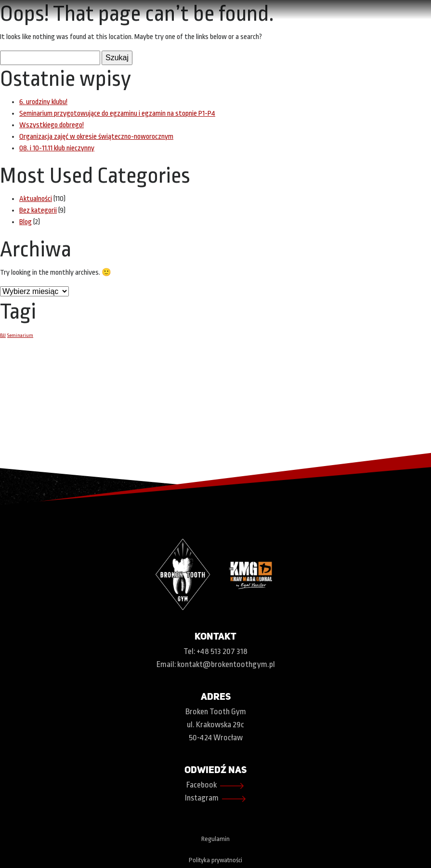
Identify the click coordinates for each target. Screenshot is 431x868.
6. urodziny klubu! (43, 102)
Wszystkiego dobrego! (52, 125)
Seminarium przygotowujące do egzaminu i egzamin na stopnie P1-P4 (117, 114)
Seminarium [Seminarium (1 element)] (20, 335)
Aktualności (36, 199)
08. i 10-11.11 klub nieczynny (57, 148)
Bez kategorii (38, 210)
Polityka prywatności (215, 860)
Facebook (215, 786)
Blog (26, 222)
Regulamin (215, 839)
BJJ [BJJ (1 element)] (3, 335)
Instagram (216, 799)
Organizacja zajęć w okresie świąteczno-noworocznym (96, 137)
